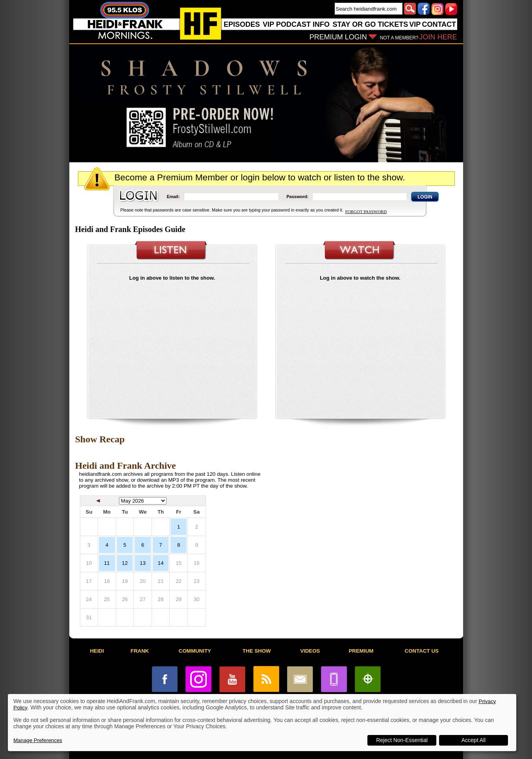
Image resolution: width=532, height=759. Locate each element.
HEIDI (97, 651)
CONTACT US (422, 651)
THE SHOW (257, 651)
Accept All (474, 740)
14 (161, 563)
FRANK (140, 651)
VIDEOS (310, 651)
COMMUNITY (195, 651)
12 (125, 563)
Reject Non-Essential (402, 740)
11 (107, 563)
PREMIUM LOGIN (338, 37)
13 (143, 563)
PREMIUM (361, 651)
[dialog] (262, 723)
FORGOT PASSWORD (366, 212)
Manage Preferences (38, 740)
